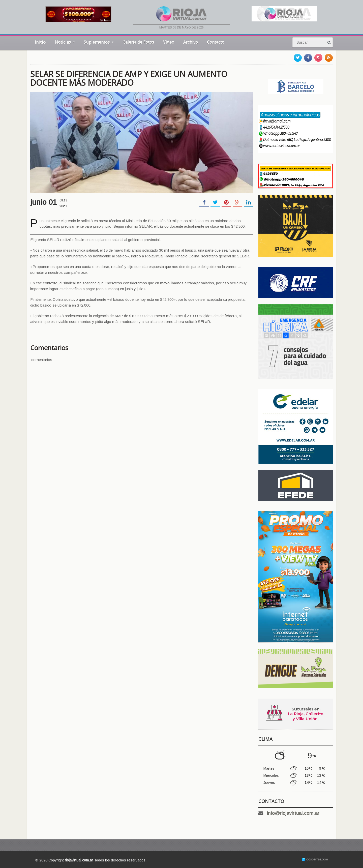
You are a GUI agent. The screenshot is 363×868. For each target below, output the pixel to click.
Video (169, 42)
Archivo (191, 42)
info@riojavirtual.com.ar (293, 813)
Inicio (40, 42)
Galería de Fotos (138, 42)
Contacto (216, 42)
